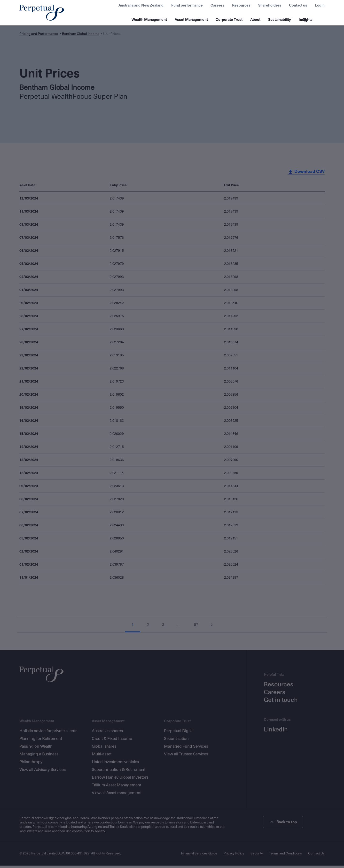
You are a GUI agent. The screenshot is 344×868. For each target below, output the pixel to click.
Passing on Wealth (36, 749)
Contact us (298, 5)
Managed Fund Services (186, 749)
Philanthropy (31, 764)
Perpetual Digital (179, 733)
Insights (306, 20)
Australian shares (107, 733)
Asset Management (191, 20)
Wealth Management (149, 20)
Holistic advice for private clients (48, 733)
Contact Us (316, 856)
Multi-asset (102, 757)
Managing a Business (39, 757)
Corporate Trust (229, 20)
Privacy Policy (234, 856)
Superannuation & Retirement (119, 772)
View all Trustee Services (186, 757)
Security (257, 856)
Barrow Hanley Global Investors (120, 780)
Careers (217, 5)
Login (320, 5)
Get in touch (281, 702)
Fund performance (187, 5)
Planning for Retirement (41, 741)
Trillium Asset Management (117, 787)
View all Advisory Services (43, 772)
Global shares (104, 749)
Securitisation (176, 741)
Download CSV (306, 174)
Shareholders (270, 5)
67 (196, 627)
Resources (241, 5)
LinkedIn (276, 732)
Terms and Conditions (285, 856)
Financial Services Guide (199, 856)
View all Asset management (117, 795)
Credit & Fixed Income (112, 741)
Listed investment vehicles (115, 764)
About (255, 20)
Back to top (284, 824)
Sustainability (280, 20)
